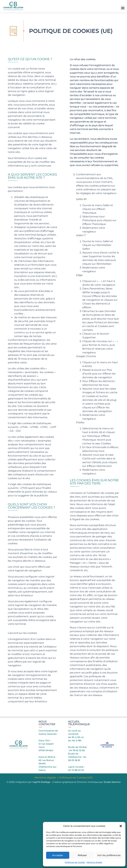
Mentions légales (94, 862)
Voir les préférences (109, 855)
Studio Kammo (112, 782)
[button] (121, 826)
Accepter (58, 855)
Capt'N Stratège (41, 782)
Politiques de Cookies (75, 862)
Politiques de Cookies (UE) (76, 778)
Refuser (82, 855)
